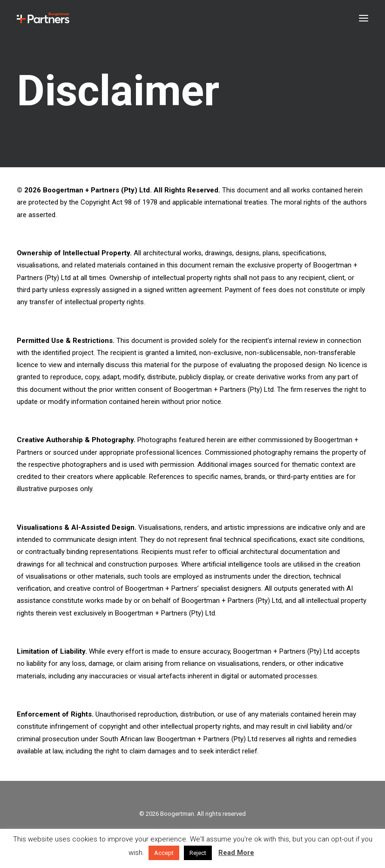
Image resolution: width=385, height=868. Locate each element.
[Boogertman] (43, 18)
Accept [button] (164, 853)
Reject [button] (198, 853)
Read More (236, 853)
